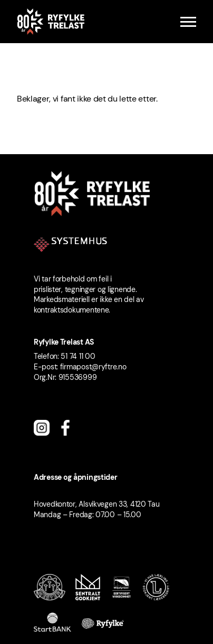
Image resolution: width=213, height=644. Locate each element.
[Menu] (188, 22)
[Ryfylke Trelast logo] (51, 22)
